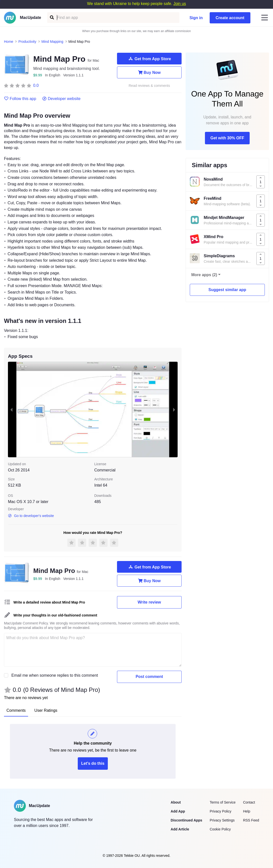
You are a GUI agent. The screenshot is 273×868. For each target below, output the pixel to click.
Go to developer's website (31, 516)
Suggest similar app (227, 290)
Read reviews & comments (149, 86)
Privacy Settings (222, 820)
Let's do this (93, 763)
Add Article (180, 829)
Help (247, 811)
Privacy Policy (220, 811)
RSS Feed (251, 820)
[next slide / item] (174, 410)
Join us (180, 4)
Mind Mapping (52, 42)
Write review (149, 602)
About (176, 802)
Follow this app (20, 99)
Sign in (196, 18)
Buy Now (149, 72)
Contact (249, 802)
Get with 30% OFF (227, 138)
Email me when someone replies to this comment (55, 675)
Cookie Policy (220, 829)
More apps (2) (204, 275)
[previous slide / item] (11, 410)
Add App (178, 811)
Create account (230, 18)
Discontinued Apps (186, 820)
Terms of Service (223, 802)
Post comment (149, 677)
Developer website (61, 99)
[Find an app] (52, 18)
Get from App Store (149, 59)
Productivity (27, 42)
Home (9, 42)
